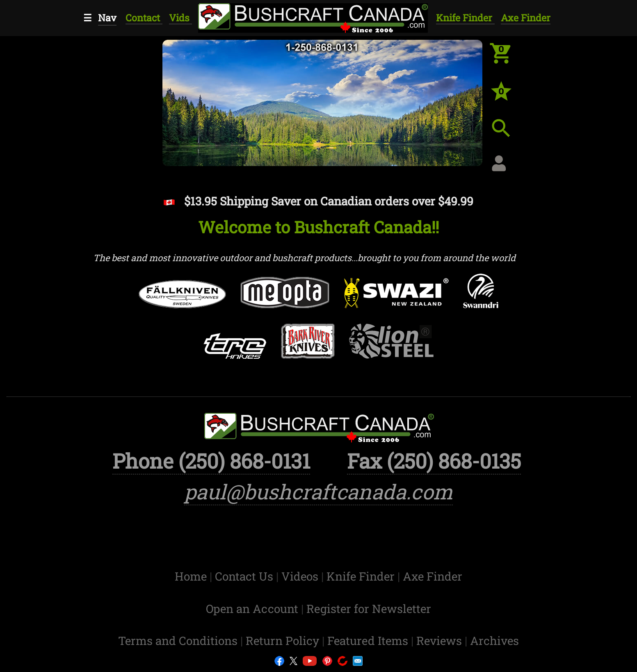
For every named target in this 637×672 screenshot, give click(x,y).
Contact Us (245, 576)
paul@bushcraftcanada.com (318, 491)
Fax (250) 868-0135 (434, 461)
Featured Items (369, 641)
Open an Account (252, 609)
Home (192, 576)
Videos (301, 576)
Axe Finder (526, 18)
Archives (494, 641)
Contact (144, 18)
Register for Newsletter (369, 609)
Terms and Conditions (179, 641)
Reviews (441, 641)
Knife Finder (465, 18)
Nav (107, 18)
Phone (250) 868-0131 (211, 461)
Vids (180, 18)
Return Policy (284, 641)
